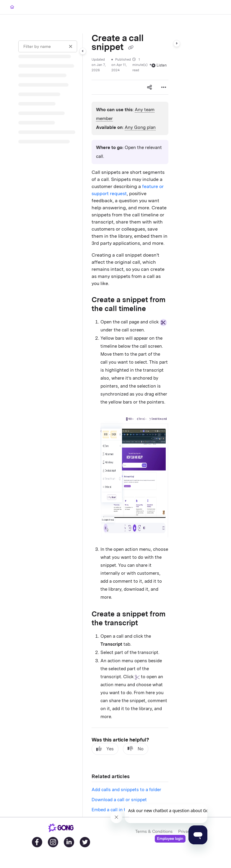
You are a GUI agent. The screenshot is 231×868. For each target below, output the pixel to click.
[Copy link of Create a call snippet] (131, 48)
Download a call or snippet (119, 800)
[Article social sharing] (149, 87)
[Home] (12, 7)
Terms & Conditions (154, 831)
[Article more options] (164, 87)
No (136, 749)
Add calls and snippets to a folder (126, 790)
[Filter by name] (48, 46)
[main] (130, 425)
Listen (159, 65)
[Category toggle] (83, 51)
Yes (105, 749)
